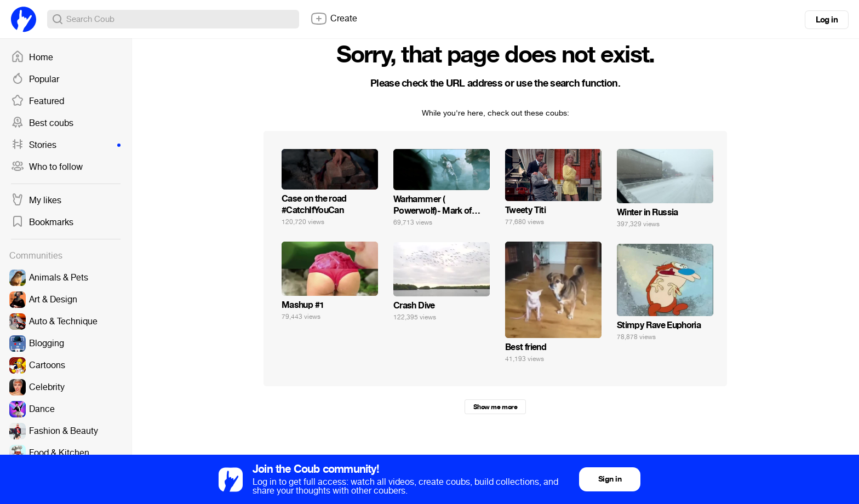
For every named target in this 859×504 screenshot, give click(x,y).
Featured (38, 101)
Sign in (610, 479)
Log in (827, 20)
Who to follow (47, 167)
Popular (35, 79)
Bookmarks (42, 222)
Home (32, 58)
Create (334, 19)
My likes (36, 201)
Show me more (495, 407)
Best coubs (42, 123)
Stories (66, 145)
